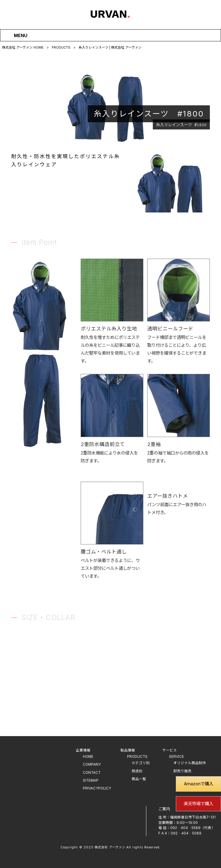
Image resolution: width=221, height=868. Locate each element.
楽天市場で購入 (198, 804)
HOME (88, 757)
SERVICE (176, 757)
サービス (170, 750)
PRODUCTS (61, 47)
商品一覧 (139, 779)
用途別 (137, 771)
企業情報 (83, 750)
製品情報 (128, 750)
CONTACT (92, 773)
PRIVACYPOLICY (97, 788)
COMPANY (92, 764)
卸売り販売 (182, 771)
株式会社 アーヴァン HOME (23, 47)
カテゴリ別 (141, 763)
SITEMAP (91, 780)
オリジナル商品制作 (190, 763)
